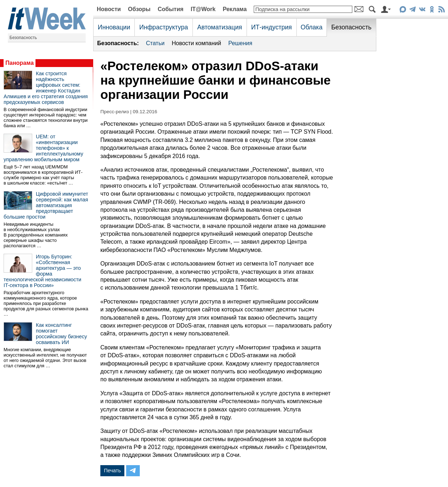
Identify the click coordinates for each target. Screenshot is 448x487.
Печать (112, 471)
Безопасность (23, 38)
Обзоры (139, 9)
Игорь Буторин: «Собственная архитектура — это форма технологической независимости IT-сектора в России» (42, 271)
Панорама (20, 63)
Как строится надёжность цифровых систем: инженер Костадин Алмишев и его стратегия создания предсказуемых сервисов (46, 88)
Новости (109, 9)
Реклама (235, 9)
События (171, 9)
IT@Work (203, 9)
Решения (240, 43)
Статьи (155, 43)
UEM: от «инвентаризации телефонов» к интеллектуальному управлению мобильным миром (43, 148)
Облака (312, 27)
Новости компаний (196, 43)
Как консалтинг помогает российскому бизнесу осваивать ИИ (61, 334)
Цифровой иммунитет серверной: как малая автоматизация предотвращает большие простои (46, 205)
